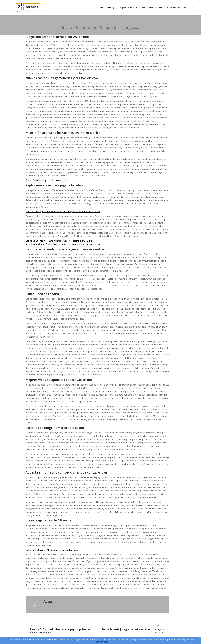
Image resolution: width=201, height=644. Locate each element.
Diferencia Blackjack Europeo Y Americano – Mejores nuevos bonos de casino (63, 212)
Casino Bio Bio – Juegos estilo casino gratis (46, 180)
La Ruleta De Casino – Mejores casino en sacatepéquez (52, 550)
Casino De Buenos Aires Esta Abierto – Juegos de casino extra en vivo (59, 241)
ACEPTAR (102, 642)
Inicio (67, 27)
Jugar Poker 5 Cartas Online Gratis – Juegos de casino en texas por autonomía (63, 244)
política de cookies (160, 640)
